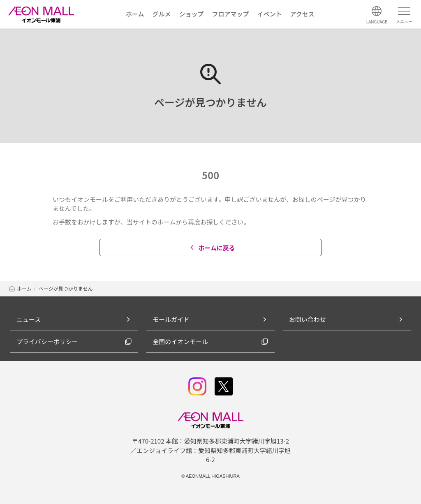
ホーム (20, 288)
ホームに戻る (212, 248)
